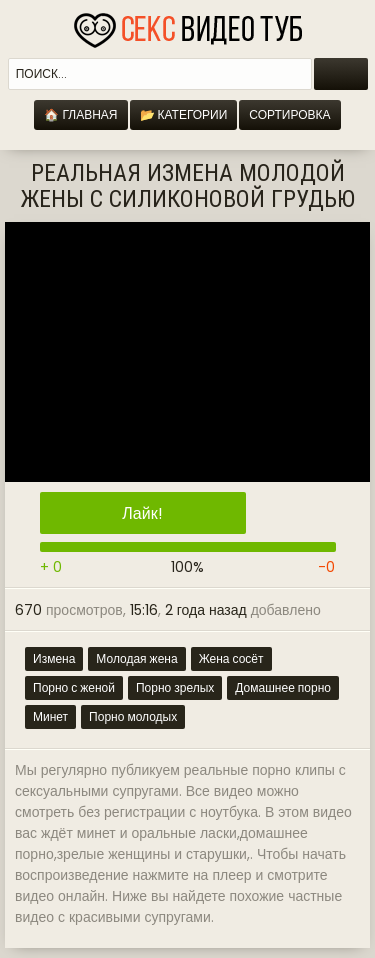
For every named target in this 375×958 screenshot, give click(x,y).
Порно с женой (74, 687)
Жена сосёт (231, 658)
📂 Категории (184, 114)
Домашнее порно (283, 687)
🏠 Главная (80, 114)
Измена (54, 658)
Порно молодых (133, 716)
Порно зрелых (175, 687)
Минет (50, 716)
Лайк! (142, 513)
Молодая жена (136, 658)
